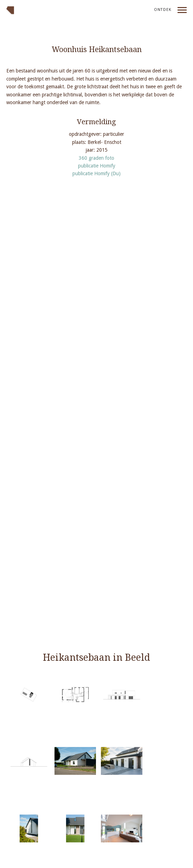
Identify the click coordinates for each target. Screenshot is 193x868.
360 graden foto (96, 158)
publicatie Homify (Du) (96, 173)
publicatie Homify (97, 166)
